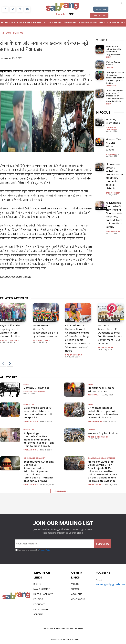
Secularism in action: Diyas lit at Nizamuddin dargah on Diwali (114, 50)
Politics (18, 33)
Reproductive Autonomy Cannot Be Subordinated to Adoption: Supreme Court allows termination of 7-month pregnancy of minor (39, 471)
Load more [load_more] (61, 491)
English (60, 14)
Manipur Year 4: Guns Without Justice (114, 145)
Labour (110, 67)
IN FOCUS (103, 112)
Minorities (111, 86)
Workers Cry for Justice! (113, 63)
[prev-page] (3, 364)
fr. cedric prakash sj (99, 437)
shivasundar (106, 348)
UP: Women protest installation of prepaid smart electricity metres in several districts (115, 96)
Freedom (6, 33)
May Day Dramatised (113, 121)
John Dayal (112, 154)
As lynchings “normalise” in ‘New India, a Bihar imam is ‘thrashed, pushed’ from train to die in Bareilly (114, 215)
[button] (121, 3)
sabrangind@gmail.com (110, 584)
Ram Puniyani (41, 340)
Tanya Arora (94, 485)
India (108, 57)
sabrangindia (113, 193)
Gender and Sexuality (11, 320)
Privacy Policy (45, 550)
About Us (101, 9)
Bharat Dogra (9, 340)
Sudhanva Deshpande (111, 129)
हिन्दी (71, 14)
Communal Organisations (101, 458)
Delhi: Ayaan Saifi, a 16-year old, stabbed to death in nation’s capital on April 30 (115, 78)
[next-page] (10, 364)
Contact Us (99, 16)
